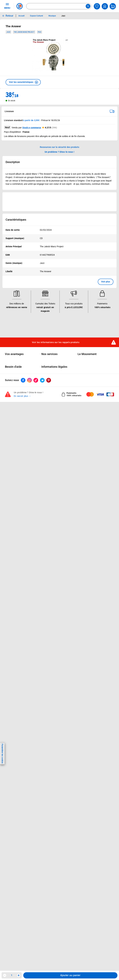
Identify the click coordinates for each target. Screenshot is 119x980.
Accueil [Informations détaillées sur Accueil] (21, 16)
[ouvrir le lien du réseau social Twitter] (42, 380)
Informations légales (54, 367)
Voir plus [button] (106, 282)
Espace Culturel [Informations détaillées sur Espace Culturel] (36, 16)
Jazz (8, 32)
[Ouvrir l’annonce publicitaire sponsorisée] (59, 202)
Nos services (49, 354)
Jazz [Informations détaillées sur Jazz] (63, 16)
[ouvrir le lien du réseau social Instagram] (29, 380)
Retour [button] (9, 16)
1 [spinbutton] (12, 975)
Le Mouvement (87, 354)
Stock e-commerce (32, 128)
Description (13, 162)
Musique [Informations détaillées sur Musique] (52, 16)
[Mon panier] (113, 6)
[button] (23, 82)
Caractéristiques (16, 220)
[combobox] (59, 6)
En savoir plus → (22, 396)
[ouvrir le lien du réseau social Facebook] (23, 380)
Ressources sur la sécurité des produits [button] (59, 147)
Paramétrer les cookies (2, 754)
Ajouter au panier (70, 975)
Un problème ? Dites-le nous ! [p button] (59, 152)
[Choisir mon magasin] (97, 6)
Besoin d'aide (13, 367)
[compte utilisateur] (105, 6)
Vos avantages (14, 354)
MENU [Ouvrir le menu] (7, 6)
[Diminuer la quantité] (5, 975)
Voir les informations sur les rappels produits (56, 342)
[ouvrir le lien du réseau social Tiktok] (36, 380)
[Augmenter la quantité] (19, 975)
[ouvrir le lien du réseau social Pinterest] (49, 380)
